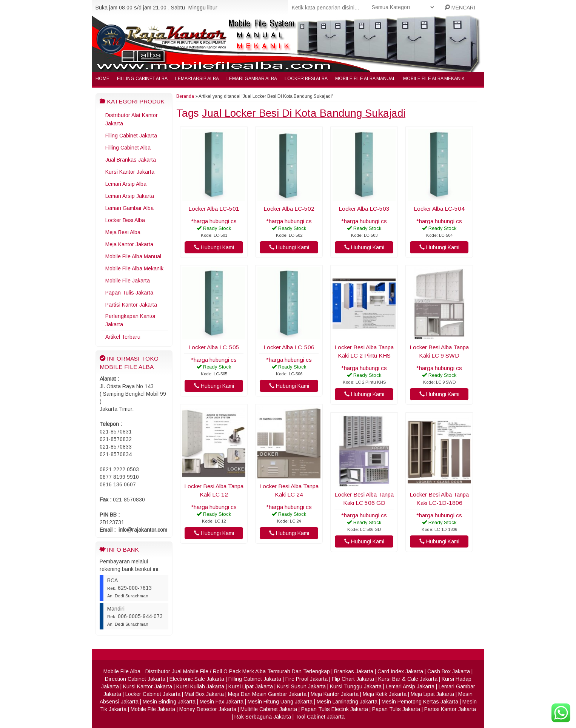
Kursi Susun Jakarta (301, 686)
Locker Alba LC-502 (289, 209)
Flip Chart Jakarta (353, 679)
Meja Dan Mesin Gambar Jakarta (267, 694)
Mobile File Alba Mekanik (434, 79)
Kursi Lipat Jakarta (251, 686)
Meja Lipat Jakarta (432, 694)
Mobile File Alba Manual (365, 79)
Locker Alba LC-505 (214, 347)
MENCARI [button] (460, 8)
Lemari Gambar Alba (252, 79)
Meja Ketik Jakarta (385, 694)
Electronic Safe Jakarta (197, 679)
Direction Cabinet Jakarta (135, 679)
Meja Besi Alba (123, 232)
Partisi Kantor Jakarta (131, 305)
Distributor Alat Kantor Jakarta (132, 119)
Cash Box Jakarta (449, 671)
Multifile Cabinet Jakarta (269, 709)
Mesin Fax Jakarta (222, 702)
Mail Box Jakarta (204, 694)
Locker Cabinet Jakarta (153, 694)
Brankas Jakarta (354, 671)
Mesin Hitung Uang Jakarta (280, 702)
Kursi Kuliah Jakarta (200, 686)
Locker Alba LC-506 (289, 347)
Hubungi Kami (214, 247)
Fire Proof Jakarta (306, 679)
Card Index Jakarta (400, 671)
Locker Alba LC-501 (214, 209)
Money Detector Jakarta (208, 709)
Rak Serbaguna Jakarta (263, 717)
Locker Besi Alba (306, 79)
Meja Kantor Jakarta (129, 244)
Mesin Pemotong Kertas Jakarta (420, 702)
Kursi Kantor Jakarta (130, 172)
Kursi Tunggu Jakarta (356, 686)
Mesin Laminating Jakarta (347, 702)
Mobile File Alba (122, 671)
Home (102, 79)
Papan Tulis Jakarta (129, 293)
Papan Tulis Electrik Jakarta (335, 709)
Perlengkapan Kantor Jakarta (131, 320)
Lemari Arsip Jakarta (130, 196)
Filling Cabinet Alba (142, 79)
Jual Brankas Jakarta (131, 160)
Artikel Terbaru (123, 337)
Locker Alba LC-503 (364, 209)
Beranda (185, 96)
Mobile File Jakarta (128, 281)
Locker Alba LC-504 (439, 209)
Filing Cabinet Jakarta (131, 136)
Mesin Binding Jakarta (169, 702)
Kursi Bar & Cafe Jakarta (408, 679)
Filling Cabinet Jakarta (255, 679)
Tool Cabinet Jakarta (320, 717)
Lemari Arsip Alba (197, 79)
